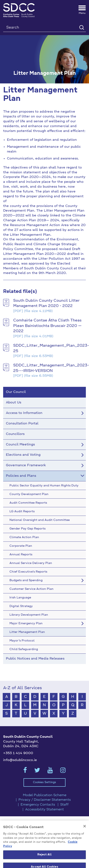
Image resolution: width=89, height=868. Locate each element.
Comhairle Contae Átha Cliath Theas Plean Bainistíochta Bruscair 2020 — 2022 (47, 326)
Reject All (44, 860)
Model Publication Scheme (45, 795)
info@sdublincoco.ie (20, 760)
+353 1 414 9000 (18, 753)
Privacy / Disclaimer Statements (45, 800)
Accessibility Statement (44, 810)
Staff (64, 805)
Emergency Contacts (38, 805)
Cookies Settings (44, 782)
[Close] (85, 832)
